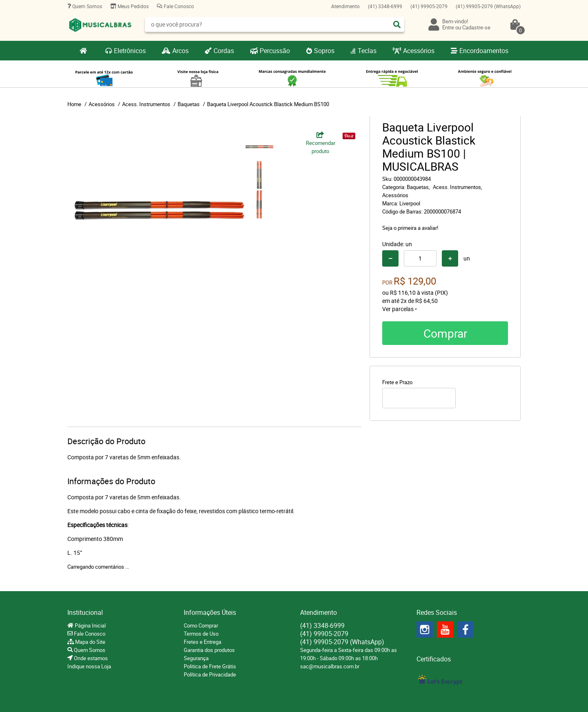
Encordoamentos (484, 51)
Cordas (224, 51)
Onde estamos (90, 658)
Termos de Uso (201, 634)
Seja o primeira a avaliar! (410, 228)
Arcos (180, 51)
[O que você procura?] (397, 24)
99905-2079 (429, 6)
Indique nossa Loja (89, 666)
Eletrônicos (130, 51)
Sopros (324, 51)
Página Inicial (90, 625)
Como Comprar (201, 625)
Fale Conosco (178, 6)
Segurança (196, 658)
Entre (448, 27)
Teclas (367, 51)
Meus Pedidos (133, 6)
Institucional (85, 612)
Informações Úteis (210, 612)
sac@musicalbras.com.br (330, 666)
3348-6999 (385, 6)
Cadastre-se (476, 27)
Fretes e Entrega (203, 642)
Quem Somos (87, 6)
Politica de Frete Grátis (210, 666)
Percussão (275, 51)
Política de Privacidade (210, 674)
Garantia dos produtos (209, 650)
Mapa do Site (90, 642)
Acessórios (419, 51)
